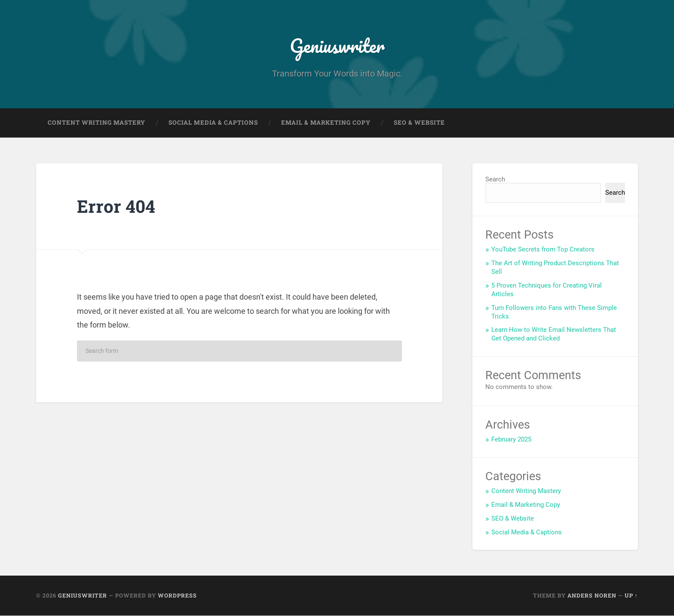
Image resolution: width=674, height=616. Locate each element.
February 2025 (511, 440)
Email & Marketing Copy (326, 123)
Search (495, 180)
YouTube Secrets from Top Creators (543, 250)
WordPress (177, 596)
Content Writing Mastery (97, 123)
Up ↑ (631, 596)
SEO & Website (419, 123)
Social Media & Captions (213, 123)
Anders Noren (592, 596)
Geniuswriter (337, 45)
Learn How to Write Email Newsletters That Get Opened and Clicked (554, 334)
